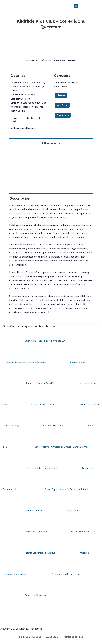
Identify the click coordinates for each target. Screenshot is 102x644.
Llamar (61, 95)
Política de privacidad (30, 637)
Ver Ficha (62, 105)
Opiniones (63, 115)
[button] (76, 6)
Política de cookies (73, 637)
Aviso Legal (52, 637)
